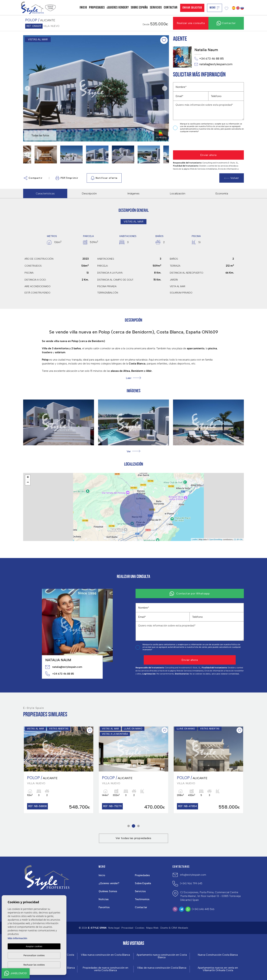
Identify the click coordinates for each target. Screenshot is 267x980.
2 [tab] (134, 826)
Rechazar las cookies (34, 965)
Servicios (156, 8)
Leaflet (195, 539)
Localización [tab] (178, 193)
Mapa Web (152, 928)
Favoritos (104, 907)
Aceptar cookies (34, 946)
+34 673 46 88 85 (209, 59)
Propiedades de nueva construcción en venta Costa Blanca (105, 969)
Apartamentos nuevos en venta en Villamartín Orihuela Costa (218, 969)
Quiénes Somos (108, 891)
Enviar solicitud (192, 8)
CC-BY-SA (238, 539)
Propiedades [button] (97, 8)
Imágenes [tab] (133, 193)
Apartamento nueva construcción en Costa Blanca (162, 956)
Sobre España (139, 8)
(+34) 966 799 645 (191, 883)
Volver (232, 178)
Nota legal (114, 928)
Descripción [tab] (89, 193)
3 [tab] (139, 826)
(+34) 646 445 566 (203, 909)
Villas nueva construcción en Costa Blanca (105, 955)
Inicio (83, 8)
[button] (133, 451)
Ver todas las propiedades (133, 838)
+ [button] (28, 477)
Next (166, 88)
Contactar (171, 8)
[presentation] (191, 142)
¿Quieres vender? (118, 8)
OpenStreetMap (216, 539)
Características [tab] (45, 193)
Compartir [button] (33, 178)
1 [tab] (129, 826)
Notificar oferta (104, 178)
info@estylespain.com (193, 875)
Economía (222, 193)
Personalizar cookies (34, 955)
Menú (215, 8)
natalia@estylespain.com (213, 64)
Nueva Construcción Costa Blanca (218, 955)
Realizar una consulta (191, 23)
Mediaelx (183, 928)
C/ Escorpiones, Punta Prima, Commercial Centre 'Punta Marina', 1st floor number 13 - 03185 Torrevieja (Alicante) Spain (210, 896)
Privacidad (127, 928)
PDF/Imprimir (67, 178)
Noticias (104, 899)
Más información (17, 938)
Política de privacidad (216, 126)
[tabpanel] (59, 770)
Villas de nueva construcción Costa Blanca (162, 968)
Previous (27, 88)
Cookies (140, 928)
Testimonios (142, 899)
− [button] (28, 483)
